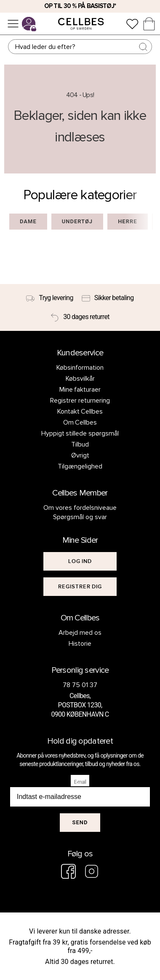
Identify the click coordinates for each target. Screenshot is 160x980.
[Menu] (13, 24)
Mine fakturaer (80, 390)
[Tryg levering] (49, 298)
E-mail (80, 782)
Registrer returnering (80, 401)
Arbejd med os (80, 633)
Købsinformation (80, 368)
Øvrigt (80, 455)
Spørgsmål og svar (80, 517)
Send (80, 822)
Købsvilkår (80, 379)
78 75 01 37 (80, 685)
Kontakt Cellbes (80, 411)
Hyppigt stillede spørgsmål (80, 433)
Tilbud (80, 444)
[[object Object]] (80, 561)
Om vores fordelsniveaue (80, 508)
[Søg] (80, 47)
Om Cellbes (80, 422)
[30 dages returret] (80, 317)
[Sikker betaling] (108, 298)
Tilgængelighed (80, 466)
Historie (80, 644)
